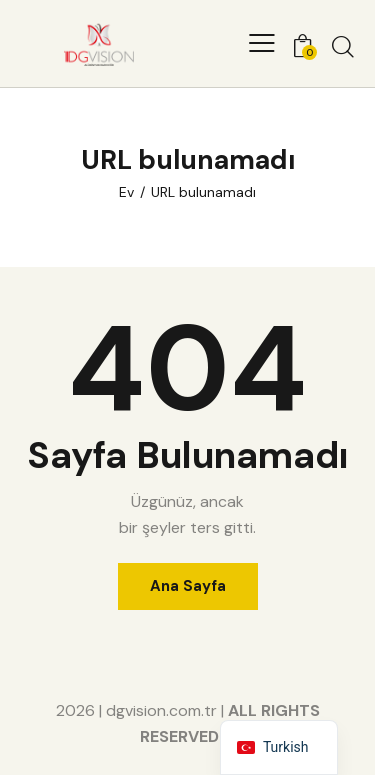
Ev (126, 192)
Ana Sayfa (188, 586)
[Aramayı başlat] (343, 46)
